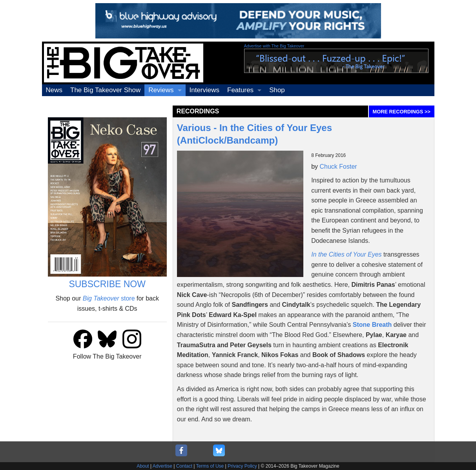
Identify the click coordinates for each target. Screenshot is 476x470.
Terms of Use (210, 466)
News (54, 90)
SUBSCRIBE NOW (107, 284)
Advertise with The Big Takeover (274, 46)
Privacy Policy (242, 466)
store (109, 298)
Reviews (161, 90)
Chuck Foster (338, 167)
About (143, 466)
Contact (184, 466)
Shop (277, 90)
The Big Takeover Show (105, 90)
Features (240, 90)
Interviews (205, 90)
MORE (402, 112)
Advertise (162, 466)
